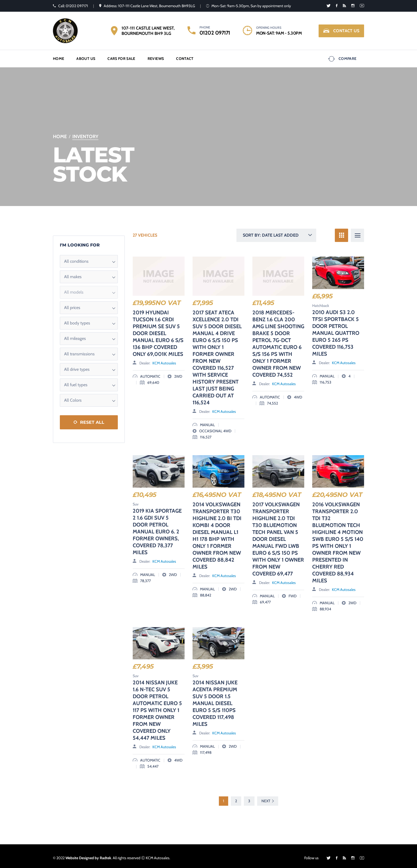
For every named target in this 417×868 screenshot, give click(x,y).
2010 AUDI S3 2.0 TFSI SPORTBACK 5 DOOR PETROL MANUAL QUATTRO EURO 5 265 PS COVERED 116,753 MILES (336, 329)
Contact (185, 57)
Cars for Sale (121, 57)
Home (59, 57)
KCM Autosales (164, 359)
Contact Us (341, 31)
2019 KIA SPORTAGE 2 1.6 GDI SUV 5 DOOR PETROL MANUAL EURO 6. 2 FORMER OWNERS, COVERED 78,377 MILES (157, 528)
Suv (136, 500)
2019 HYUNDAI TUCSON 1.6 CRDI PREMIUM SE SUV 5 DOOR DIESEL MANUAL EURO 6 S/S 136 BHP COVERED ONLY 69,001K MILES (158, 330)
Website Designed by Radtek (88, 854)
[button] (89, 258)
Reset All (92, 419)
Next (268, 797)
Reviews (156, 57)
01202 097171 (215, 33)
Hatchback (321, 302)
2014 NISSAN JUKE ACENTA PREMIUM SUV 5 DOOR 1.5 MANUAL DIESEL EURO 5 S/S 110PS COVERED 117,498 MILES (215, 700)
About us (86, 57)
